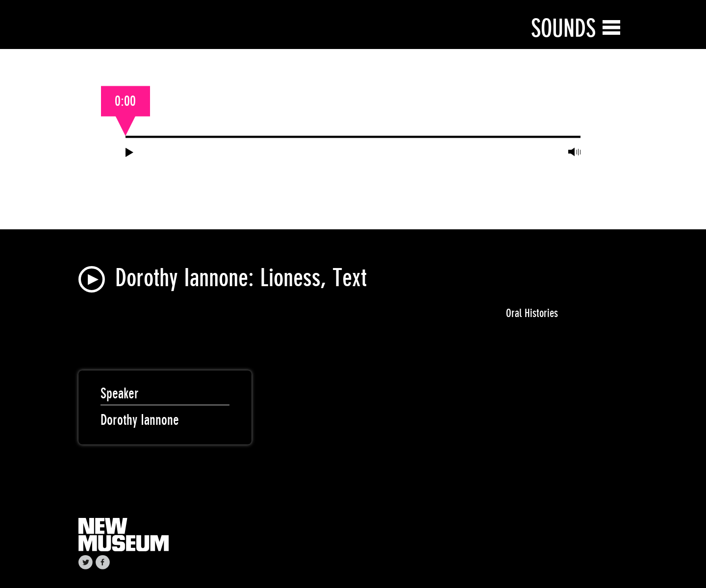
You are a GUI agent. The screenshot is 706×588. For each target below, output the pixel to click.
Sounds (563, 28)
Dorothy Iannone (140, 420)
